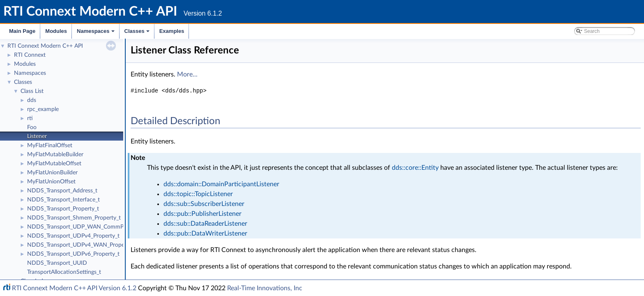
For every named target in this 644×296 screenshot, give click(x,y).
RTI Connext (30, 55)
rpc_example (43, 109)
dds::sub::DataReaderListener (205, 224)
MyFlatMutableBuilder (55, 155)
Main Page (22, 31)
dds (32, 100)
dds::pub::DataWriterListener (205, 234)
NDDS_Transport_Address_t (62, 191)
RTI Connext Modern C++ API (45, 46)
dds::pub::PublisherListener (202, 214)
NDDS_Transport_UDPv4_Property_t (73, 236)
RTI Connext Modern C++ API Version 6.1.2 (74, 288)
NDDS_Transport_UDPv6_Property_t (73, 254)
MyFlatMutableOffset (54, 164)
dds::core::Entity (415, 168)
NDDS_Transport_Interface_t (63, 200)
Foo (32, 127)
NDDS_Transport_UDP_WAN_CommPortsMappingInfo (97, 227)
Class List (32, 91)
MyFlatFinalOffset (50, 146)
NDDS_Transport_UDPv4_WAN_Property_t (82, 245)
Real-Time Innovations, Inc (265, 288)
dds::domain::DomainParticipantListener (221, 184)
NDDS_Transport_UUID (57, 263)
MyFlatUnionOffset (51, 182)
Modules (56, 31)
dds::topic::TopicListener (198, 194)
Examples (172, 31)
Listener (37, 136)
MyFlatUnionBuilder (52, 173)
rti (30, 118)
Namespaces (96, 33)
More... (187, 74)
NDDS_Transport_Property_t (63, 209)
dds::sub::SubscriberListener (204, 204)
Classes (138, 33)
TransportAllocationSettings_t (64, 272)
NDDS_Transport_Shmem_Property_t (74, 218)
